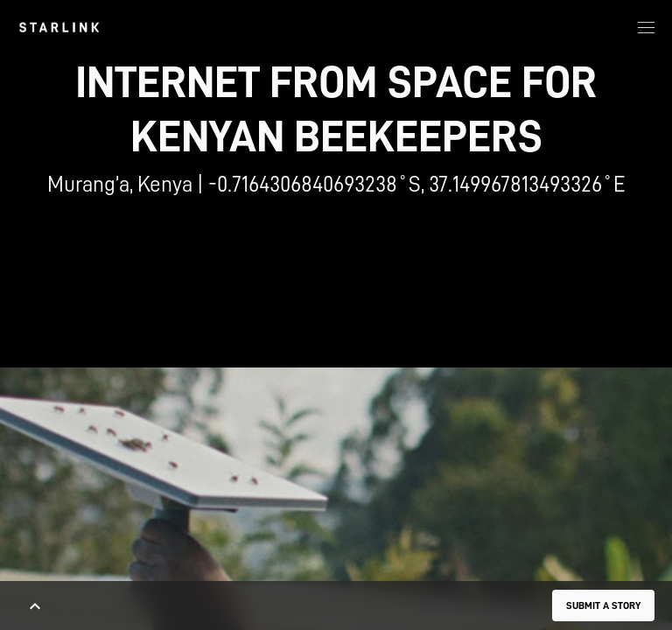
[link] (59, 27)
